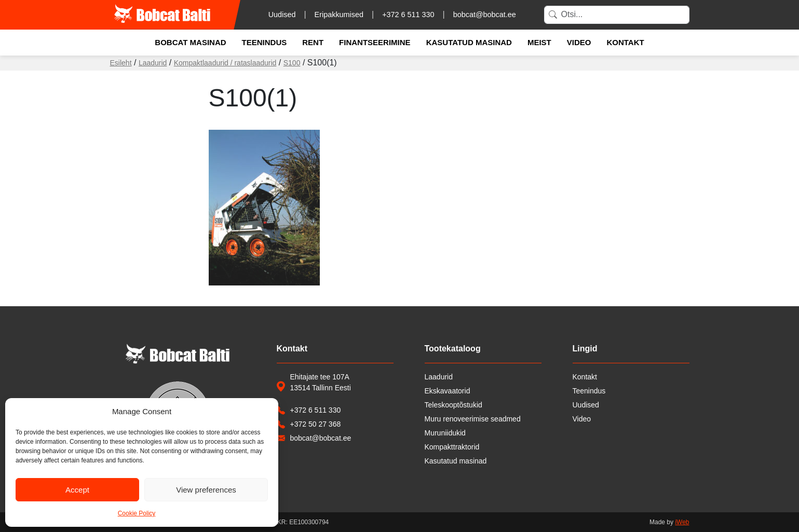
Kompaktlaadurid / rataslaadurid (225, 63)
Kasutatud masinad (469, 42)
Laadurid (153, 63)
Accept (77, 490)
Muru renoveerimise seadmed (473, 419)
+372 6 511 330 (408, 15)
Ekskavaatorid (448, 391)
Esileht (121, 63)
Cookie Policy (137, 513)
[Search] (617, 15)
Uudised (282, 15)
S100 (292, 63)
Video (579, 42)
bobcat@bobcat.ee (485, 15)
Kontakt (625, 42)
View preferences (206, 490)
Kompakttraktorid (452, 447)
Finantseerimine (375, 42)
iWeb (682, 522)
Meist (539, 42)
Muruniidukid (445, 433)
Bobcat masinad (190, 42)
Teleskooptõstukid (453, 405)
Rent (313, 42)
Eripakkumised (339, 15)
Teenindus (265, 42)
